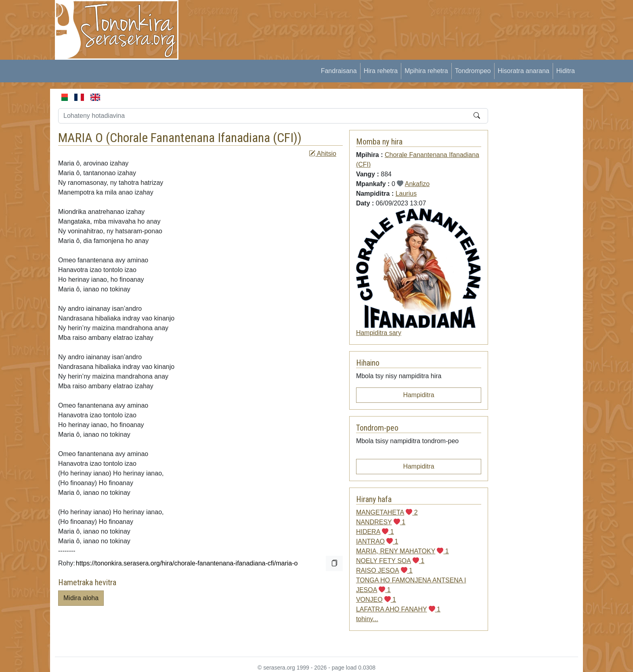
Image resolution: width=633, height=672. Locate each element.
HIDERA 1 (375, 532)
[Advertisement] (335, 18)
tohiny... (367, 619)
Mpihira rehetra (426, 71)
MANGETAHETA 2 (387, 512)
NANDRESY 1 (381, 522)
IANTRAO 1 (377, 541)
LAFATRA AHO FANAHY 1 (398, 609)
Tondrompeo (473, 71)
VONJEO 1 (376, 600)
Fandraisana (339, 71)
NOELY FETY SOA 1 (390, 561)
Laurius (406, 194)
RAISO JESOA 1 (384, 570)
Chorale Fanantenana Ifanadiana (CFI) (204, 138)
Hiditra (566, 71)
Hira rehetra (381, 71)
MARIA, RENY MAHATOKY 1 (402, 551)
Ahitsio (323, 154)
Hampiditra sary (379, 333)
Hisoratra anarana (524, 71)
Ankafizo (417, 184)
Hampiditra (418, 395)
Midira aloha (81, 598)
